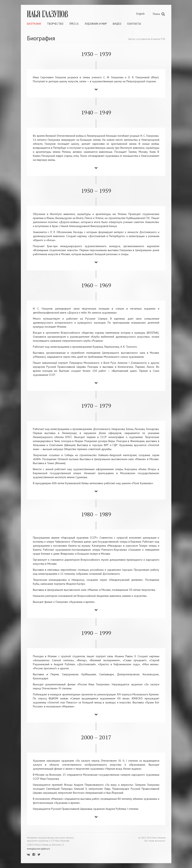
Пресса (74, 24)
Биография (34, 24)
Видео (117, 24)
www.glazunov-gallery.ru (38, 849)
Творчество (55, 24)
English (141, 14)
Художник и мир (96, 24)
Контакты (134, 24)
